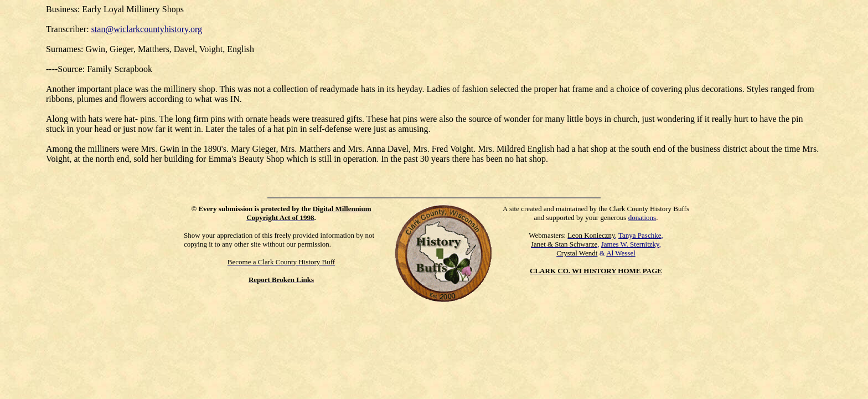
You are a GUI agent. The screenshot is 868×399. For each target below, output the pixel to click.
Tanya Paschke (640, 235)
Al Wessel (621, 253)
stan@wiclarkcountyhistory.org (147, 29)
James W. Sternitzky (630, 244)
